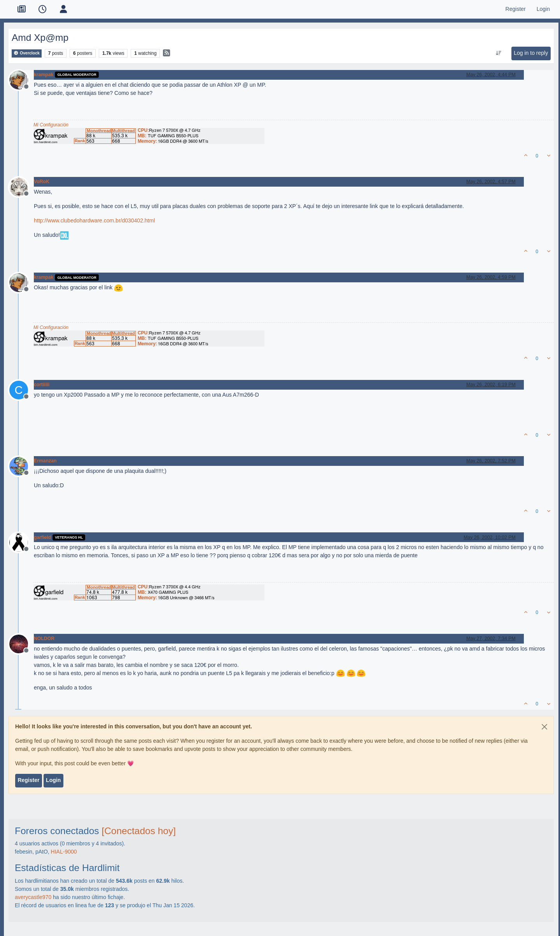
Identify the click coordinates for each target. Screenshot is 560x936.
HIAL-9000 (64, 852)
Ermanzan (45, 461)
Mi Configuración (51, 125)
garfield (42, 537)
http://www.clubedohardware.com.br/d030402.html (94, 220)
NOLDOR (44, 639)
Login (53, 780)
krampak (44, 75)
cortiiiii (42, 385)
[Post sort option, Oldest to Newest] (499, 53)
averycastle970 (33, 897)
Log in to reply (531, 53)
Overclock (27, 53)
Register (28, 780)
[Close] (544, 727)
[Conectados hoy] (139, 831)
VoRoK (42, 182)
